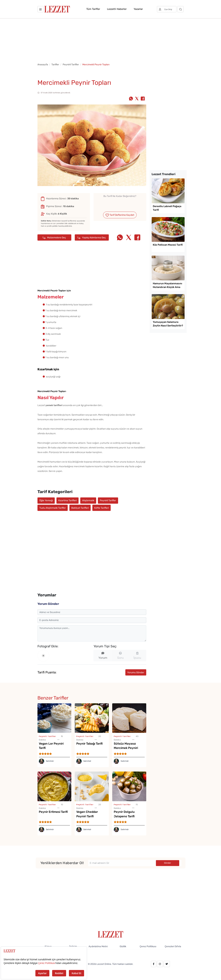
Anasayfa (43, 64)
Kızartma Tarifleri (68, 500)
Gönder (168, 863)
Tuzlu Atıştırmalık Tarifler (53, 508)
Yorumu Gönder (136, 672)
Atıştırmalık (88, 500)
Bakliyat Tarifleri (80, 508)
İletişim (73, 946)
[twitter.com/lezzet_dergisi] (167, 964)
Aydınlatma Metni (98, 946)
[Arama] (181, 9)
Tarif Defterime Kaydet (120, 215)
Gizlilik (123, 946)
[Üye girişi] (167, 9)
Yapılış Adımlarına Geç (92, 238)
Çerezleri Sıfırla (173, 946)
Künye (48, 946)
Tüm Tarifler (93, 9)
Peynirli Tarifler (71, 64)
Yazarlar (138, 9)
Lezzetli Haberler (117, 9)
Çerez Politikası (148, 946)
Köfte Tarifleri (102, 508)
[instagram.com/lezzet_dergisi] (160, 964)
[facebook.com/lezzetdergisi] (154, 964)
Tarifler (55, 64)
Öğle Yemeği (46, 500)
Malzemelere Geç (54, 238)
